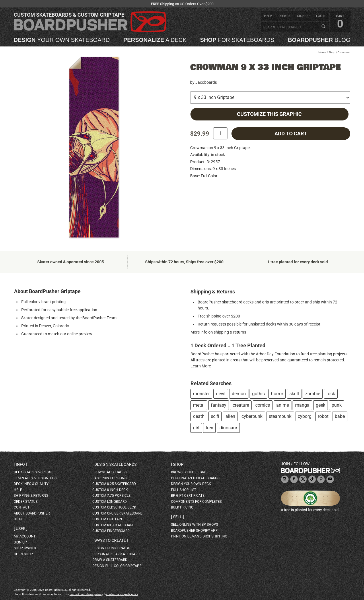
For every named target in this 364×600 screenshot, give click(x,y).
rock (331, 394)
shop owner (25, 548)
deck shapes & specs (32, 472)
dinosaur (228, 428)
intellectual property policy (122, 594)
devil (221, 394)
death (199, 416)
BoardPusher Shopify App (194, 531)
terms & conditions (81, 594)
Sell (178, 517)
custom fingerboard (111, 531)
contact (22, 507)
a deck (155, 40)
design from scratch (111, 548)
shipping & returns (31, 496)
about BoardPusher (32, 513)
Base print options (109, 478)
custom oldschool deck (114, 507)
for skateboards (237, 40)
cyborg (305, 416)
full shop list (184, 490)
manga (302, 405)
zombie (313, 394)
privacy (99, 594)
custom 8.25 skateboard (114, 484)
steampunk (280, 416)
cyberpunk (252, 416)
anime (283, 405)
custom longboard (110, 502)
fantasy (219, 405)
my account (25, 536)
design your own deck (191, 484)
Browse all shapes (109, 472)
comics (263, 405)
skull (294, 394)
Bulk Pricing (182, 507)
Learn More (201, 366)
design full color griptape (117, 566)
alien (230, 416)
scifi (215, 416)
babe (340, 416)
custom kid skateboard (113, 525)
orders (285, 16)
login (321, 16)
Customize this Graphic (269, 114)
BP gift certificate (188, 496)
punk (337, 405)
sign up (303, 16)
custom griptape (108, 519)
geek (321, 405)
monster (201, 394)
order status (26, 502)
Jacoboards (206, 82)
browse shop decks (189, 472)
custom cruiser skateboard (117, 513)
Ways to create (110, 540)
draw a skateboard (110, 560)
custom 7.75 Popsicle (111, 496)
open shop (23, 554)
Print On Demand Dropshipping (199, 536)
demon (239, 394)
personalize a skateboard (116, 554)
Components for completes (196, 502)
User (21, 529)
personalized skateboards (195, 478)
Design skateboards (115, 464)
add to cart (291, 134)
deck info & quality (31, 484)
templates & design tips (35, 478)
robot (323, 416)
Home (322, 52)
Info (20, 464)
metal (199, 405)
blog (319, 40)
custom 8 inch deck (110, 490)
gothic (258, 394)
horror (277, 394)
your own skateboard (62, 40)
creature (241, 405)
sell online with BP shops (194, 525)
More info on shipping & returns (218, 332)
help (268, 16)
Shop (332, 52)
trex (209, 428)
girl (196, 428)
